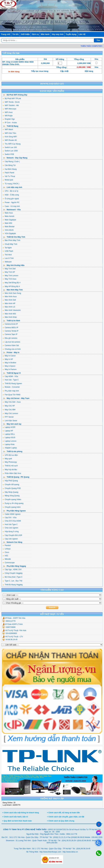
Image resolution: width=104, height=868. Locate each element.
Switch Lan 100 (10, 147)
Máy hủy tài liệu (10, 470)
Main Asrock (8, 216)
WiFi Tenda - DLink (11, 102)
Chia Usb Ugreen (10, 528)
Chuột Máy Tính (10, 244)
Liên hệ (82, 34)
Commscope (9, 563)
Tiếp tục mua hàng (40, 71)
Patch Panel (8, 173)
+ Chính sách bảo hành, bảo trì (15, 817)
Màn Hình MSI (9, 314)
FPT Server (8, 417)
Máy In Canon (9, 356)
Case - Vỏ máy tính (11, 206)
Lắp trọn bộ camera (11, 342)
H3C (5, 556)
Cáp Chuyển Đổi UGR (12, 535)
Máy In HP (8, 359)
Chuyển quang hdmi (12, 507)
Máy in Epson (9, 366)
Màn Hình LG (9, 307)
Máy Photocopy (10, 462)
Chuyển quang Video (12, 499)
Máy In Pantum (10, 369)
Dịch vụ (35, 34)
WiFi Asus (8, 112)
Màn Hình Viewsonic (12, 310)
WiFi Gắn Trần (9, 133)
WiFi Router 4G (10, 140)
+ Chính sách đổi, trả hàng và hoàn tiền (63, 813)
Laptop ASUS (9, 438)
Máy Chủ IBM (9, 410)
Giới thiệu (25, 34)
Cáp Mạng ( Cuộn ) (11, 162)
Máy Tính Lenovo (10, 276)
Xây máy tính (58, 34)
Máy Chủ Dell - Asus (12, 402)
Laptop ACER (9, 427)
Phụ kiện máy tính (11, 391)
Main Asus (8, 213)
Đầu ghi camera (10, 338)
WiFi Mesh (8, 129)
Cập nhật (64, 71)
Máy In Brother (9, 363)
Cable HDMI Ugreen (12, 514)
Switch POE (8, 154)
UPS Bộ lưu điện (10, 455)
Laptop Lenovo (9, 441)
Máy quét (7, 459)
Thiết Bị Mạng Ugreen (12, 383)
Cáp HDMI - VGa (10, 376)
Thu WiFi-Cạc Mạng (12, 144)
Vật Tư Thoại (9, 176)
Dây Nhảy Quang (10, 492)
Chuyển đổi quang (11, 485)
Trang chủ (6, 34)
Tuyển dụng (71, 34)
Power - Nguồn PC (11, 202)
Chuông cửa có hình (12, 349)
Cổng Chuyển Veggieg (13, 573)
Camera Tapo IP (10, 334)
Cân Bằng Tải (9, 165)
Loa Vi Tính (8, 258)
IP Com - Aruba (10, 123)
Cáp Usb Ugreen (10, 539)
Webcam (7, 262)
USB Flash (8, 251)
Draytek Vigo (9, 119)
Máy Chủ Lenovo (10, 413)
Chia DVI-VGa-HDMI (12, 521)
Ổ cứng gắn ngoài (11, 199)
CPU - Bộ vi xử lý (10, 191)
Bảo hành (45, 34)
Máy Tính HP (9, 272)
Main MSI (7, 223)
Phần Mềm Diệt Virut (12, 473)
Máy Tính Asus (9, 279)
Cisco (6, 552)
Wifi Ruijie (8, 116)
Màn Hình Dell (9, 300)
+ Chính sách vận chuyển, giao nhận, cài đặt (66, 817)
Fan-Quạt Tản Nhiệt (12, 395)
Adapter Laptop (10, 448)
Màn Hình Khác (10, 317)
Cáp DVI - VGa (10, 518)
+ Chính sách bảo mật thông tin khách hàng (21, 813)
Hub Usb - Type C (11, 380)
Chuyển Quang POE (12, 488)
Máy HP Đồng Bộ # (11, 286)
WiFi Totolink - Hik (11, 105)
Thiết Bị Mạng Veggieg (13, 585)
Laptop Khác (9, 444)
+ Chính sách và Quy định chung (61, 821)
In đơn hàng (14, 72)
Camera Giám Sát (11, 345)
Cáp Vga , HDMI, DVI (12, 570)
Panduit (7, 545)
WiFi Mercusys (9, 109)
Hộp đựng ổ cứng (11, 531)
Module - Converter (11, 387)
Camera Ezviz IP (10, 324)
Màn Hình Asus (10, 297)
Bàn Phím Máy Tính (11, 240)
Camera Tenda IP (10, 331)
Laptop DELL (9, 434)
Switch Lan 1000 (10, 151)
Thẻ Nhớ (7, 255)
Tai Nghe (7, 248)
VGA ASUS (8, 230)
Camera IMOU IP (10, 328)
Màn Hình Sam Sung (12, 293)
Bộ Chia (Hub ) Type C (13, 577)
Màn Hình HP (9, 303)
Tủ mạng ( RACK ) (11, 184)
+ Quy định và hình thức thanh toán (17, 821)
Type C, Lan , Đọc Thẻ (13, 581)
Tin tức (15, 34)
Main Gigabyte (9, 220)
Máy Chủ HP (9, 406)
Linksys (7, 549)
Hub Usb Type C (10, 524)
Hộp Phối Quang (10, 481)
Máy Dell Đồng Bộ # (12, 283)
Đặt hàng (89, 71)
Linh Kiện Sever (10, 421)
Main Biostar (9, 227)
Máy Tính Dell (9, 269)
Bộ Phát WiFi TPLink (12, 99)
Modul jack (8, 180)
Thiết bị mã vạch (10, 466)
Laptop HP (8, 431)
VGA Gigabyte (9, 233)
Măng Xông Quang (11, 496)
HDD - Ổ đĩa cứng (11, 195)
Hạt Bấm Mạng (10, 169)
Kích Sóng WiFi (10, 137)
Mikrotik (7, 559)
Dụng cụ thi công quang (13, 503)
